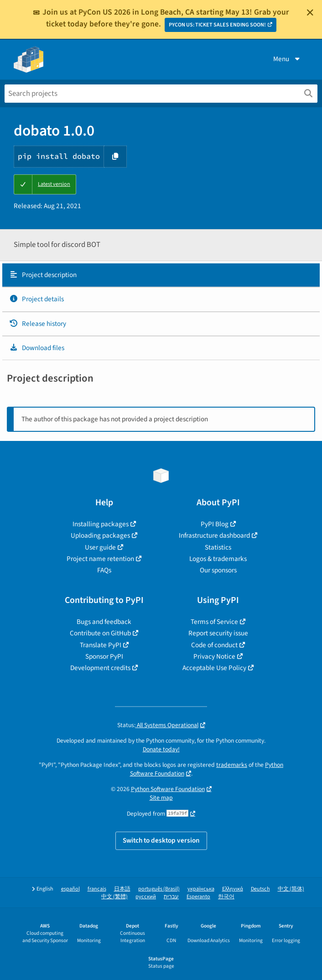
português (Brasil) (159, 889)
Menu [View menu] (287, 59)
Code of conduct (214, 645)
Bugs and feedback (104, 622)
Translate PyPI (101, 645)
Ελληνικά (233, 889)
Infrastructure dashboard (214, 535)
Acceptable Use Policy (214, 668)
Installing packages (101, 524)
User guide (100, 547)
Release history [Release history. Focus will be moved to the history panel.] (38, 324)
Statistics (218, 547)
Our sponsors (218, 570)
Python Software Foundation (168, 789)
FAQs (104, 570)
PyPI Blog (215, 524)
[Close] (310, 12)
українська (201, 889)
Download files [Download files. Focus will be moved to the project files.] (37, 348)
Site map (161, 798)
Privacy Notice (214, 656)
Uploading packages (100, 535)
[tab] (161, 275)
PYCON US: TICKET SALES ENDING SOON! (217, 25)
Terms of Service (214, 622)
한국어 (226, 897)
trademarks (232, 765)
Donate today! (161, 749)
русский (146, 897)
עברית (171, 897)
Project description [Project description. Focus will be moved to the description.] (43, 275)
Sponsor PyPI (104, 656)
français (97, 889)
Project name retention (100, 559)
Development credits (100, 668)
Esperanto (198, 897)
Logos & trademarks (218, 559)
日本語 (122, 889)
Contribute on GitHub (100, 633)
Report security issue (218, 633)
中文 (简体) (291, 889)
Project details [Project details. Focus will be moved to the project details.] (36, 299)
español (70, 889)
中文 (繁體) (114, 897)
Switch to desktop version (161, 840)
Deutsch (260, 889)
